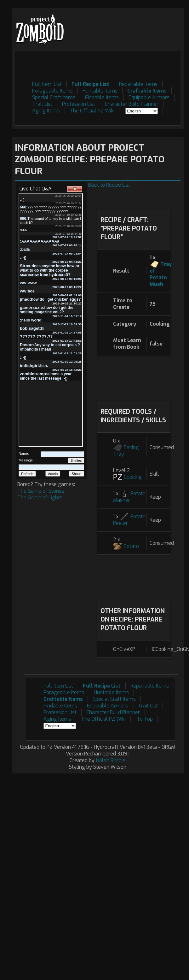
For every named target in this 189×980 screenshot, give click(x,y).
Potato (131, 546)
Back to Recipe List (109, 185)
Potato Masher (129, 497)
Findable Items (102, 97)
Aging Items (46, 111)
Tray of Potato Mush (161, 274)
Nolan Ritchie (111, 760)
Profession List (79, 104)
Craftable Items (147, 91)
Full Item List (47, 84)
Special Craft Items (54, 97)
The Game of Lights (40, 498)
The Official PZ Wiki (92, 111)
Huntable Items (100, 91)
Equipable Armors (149, 97)
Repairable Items (138, 84)
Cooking (133, 477)
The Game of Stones (41, 491)
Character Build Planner (132, 104)
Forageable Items (52, 91)
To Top (145, 719)
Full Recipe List (90, 84)
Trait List (42, 104)
